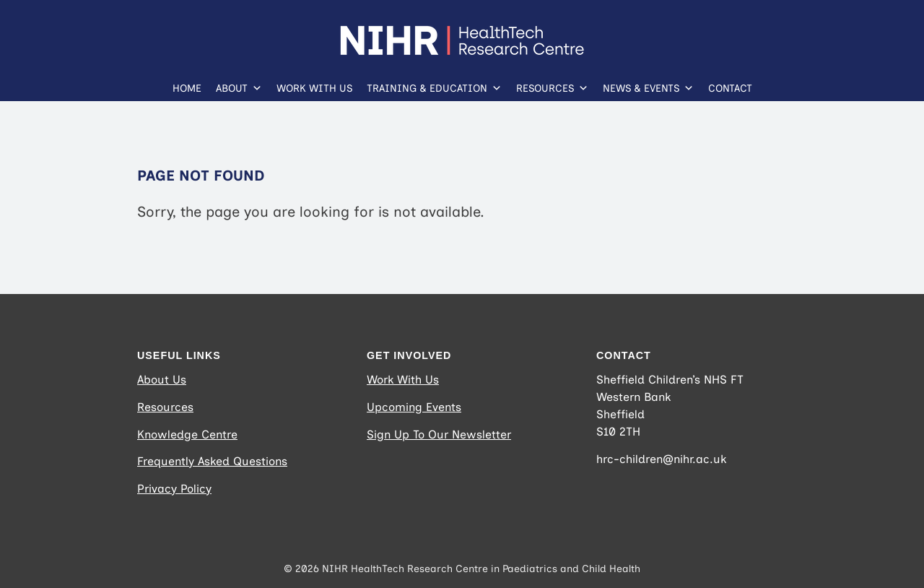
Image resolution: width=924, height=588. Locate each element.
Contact (730, 88)
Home (187, 88)
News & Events (648, 85)
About (239, 85)
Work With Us (314, 88)
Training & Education (434, 85)
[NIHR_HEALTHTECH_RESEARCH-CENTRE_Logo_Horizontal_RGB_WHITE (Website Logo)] (462, 33)
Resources (552, 85)
